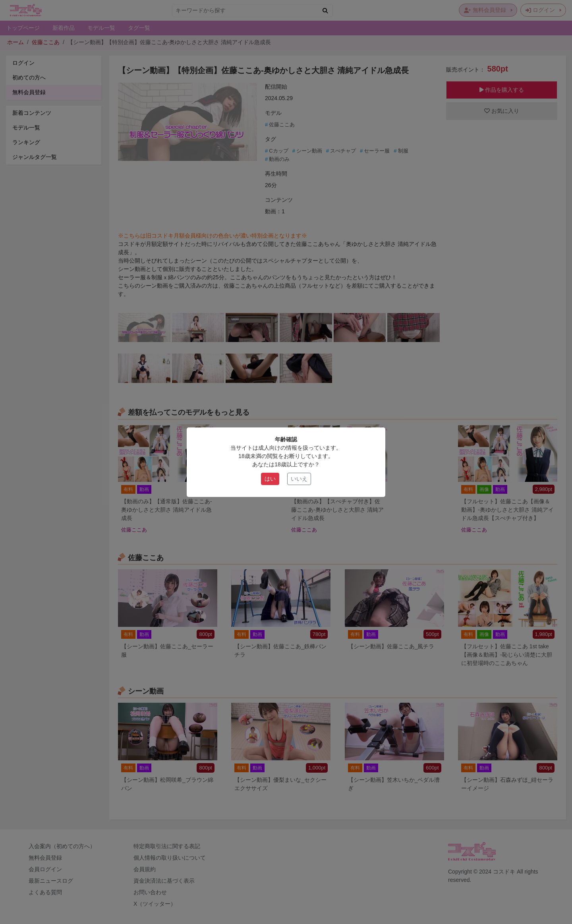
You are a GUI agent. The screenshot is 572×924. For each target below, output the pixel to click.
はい (270, 479)
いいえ (299, 479)
